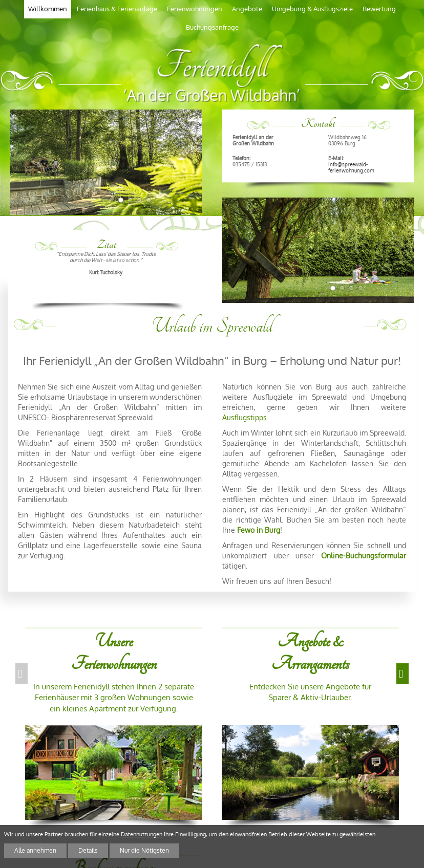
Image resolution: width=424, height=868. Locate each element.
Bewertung (379, 9)
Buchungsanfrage (212, 27)
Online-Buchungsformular (364, 556)
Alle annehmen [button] (33, 851)
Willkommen (48, 9)
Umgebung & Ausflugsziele (312, 9)
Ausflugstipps (245, 417)
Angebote (247, 9)
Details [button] (83, 851)
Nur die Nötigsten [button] (137, 851)
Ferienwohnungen (195, 9)
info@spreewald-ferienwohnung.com (351, 167)
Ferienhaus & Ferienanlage (117, 9)
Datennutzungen (142, 835)
